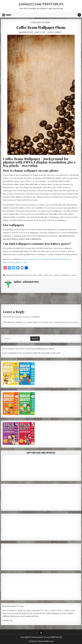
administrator (27, 32)
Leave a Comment (55, 32)
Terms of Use (39, 613)
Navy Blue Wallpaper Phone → (67, 300)
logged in (19, 317)
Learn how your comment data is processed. (59, 322)
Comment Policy (32, 616)
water (74, 275)
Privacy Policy (67, 613)
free (51, 275)
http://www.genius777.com (32, 259)
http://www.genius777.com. (15, 262)
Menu (9, 15)
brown (33, 275)
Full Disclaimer (53, 613)
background (18, 275)
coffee (40, 275)
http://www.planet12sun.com (58, 259)
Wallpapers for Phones (41, 22)
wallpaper (65, 275)
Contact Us (8, 620)
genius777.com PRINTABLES (41, 4)
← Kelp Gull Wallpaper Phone (14, 300)
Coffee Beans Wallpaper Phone (41, 27)
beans (27, 275)
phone (57, 275)
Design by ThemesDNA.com (41, 641)
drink (46, 275)
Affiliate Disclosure (11, 616)
